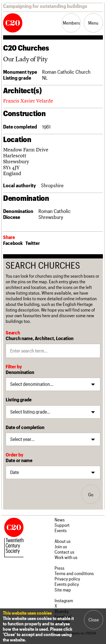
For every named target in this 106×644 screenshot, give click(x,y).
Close (94, 620)
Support (62, 525)
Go (91, 494)
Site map (63, 590)
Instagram (64, 600)
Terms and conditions (74, 573)
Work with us (66, 557)
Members (71, 23)
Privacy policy (67, 579)
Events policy (67, 584)
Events (61, 530)
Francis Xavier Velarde (28, 101)
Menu (93, 23)
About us (63, 541)
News (60, 520)
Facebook (13, 243)
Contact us (64, 552)
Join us (61, 546)
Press (60, 568)
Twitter (33, 243)
